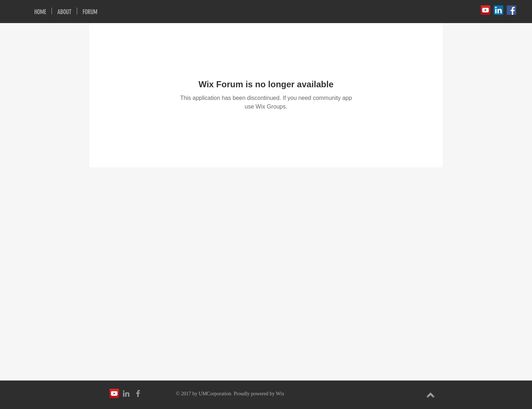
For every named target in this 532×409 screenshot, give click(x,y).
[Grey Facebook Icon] (138, 393)
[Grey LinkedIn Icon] (126, 393)
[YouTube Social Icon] (486, 10)
